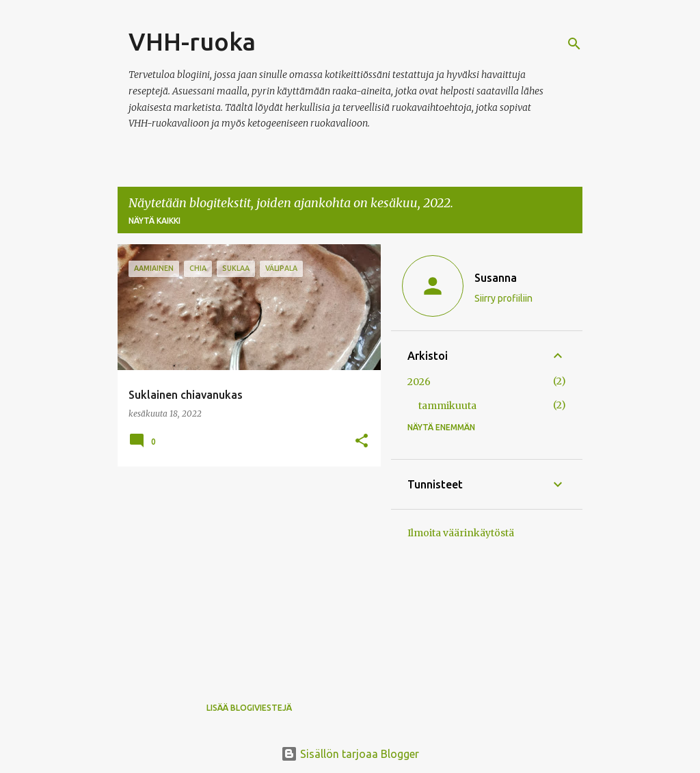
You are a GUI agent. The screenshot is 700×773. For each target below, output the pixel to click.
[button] (362, 441)
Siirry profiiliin (503, 298)
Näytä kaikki (154, 221)
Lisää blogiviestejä (249, 708)
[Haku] (574, 44)
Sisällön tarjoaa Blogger (350, 754)
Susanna (496, 278)
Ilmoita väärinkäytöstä (461, 533)
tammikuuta (447, 406)
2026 (419, 382)
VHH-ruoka (192, 41)
